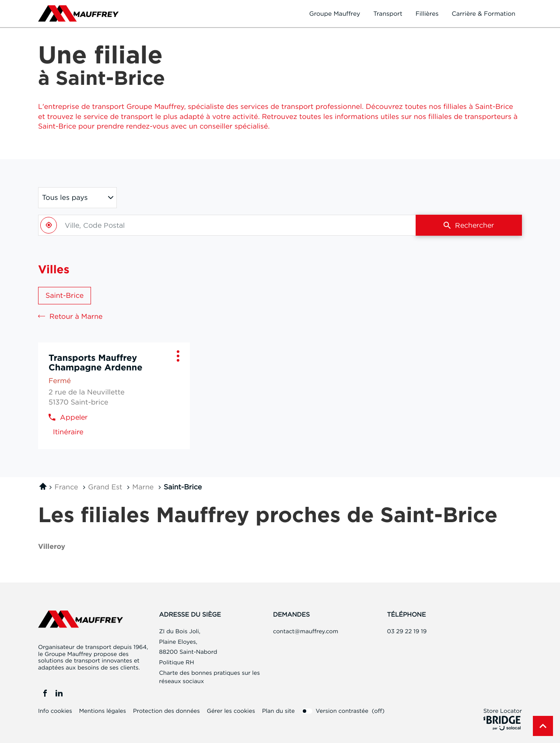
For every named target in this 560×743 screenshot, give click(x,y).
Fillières (427, 14)
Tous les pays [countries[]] (65, 197)
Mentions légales (103, 711)
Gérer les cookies (231, 711)
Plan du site (278, 711)
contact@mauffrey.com (306, 631)
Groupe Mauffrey (335, 14)
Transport (388, 14)
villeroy (52, 547)
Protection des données (166, 711)
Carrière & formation (483, 14)
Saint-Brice (65, 295)
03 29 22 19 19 (407, 631)
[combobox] (227, 225)
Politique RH (177, 663)
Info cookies (55, 711)
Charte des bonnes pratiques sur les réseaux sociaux (210, 678)
